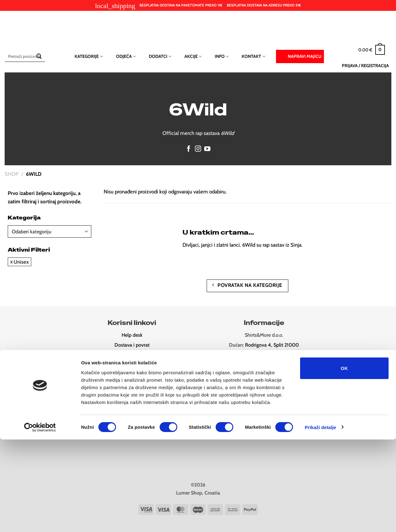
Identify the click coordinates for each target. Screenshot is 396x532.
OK (344, 461)
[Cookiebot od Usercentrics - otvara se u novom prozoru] (40, 520)
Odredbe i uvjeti (132, 365)
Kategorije (89, 56)
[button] (372, 50)
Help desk (132, 335)
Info (222, 56)
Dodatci (160, 56)
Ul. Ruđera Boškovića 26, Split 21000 (273, 355)
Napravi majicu (300, 56)
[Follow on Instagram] (198, 149)
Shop (12, 174)
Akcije (193, 56)
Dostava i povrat (132, 345)
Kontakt (253, 56)
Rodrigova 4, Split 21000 (272, 345)
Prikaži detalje (321, 520)
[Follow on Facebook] (189, 149)
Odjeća (126, 56)
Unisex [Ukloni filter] (21, 262)
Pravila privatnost (132, 355)
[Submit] (39, 56)
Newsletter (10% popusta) (132, 375)
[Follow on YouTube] (207, 149)
